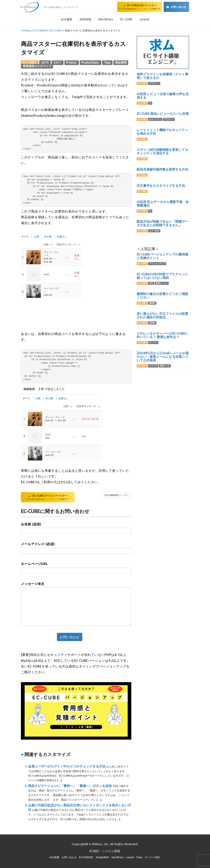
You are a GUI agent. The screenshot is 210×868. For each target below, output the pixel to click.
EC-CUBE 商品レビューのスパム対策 (163, 114)
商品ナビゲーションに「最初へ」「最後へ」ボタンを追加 (70, 786)
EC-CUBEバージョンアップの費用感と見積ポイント (162, 256)
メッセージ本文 (33, 584)
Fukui (139, 857)
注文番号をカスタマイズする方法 (161, 186)
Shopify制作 (102, 857)
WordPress (118, 857)
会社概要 (54, 857)
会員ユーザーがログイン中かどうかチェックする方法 (67, 766)
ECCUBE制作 (86, 857)
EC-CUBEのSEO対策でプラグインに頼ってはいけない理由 (162, 276)
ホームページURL (34, 564)
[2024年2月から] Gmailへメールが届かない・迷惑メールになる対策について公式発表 (163, 357)
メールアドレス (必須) (38, 544)
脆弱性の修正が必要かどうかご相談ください (162, 296)
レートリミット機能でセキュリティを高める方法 (162, 132)
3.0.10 (45, 62)
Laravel (130, 857)
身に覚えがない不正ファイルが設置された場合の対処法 (162, 315)
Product (72, 62)
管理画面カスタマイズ (37, 66)
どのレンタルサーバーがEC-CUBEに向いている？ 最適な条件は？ (162, 335)
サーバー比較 (152, 857)
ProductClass (90, 62)
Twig (107, 62)
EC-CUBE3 (30, 62)
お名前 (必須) (31, 524)
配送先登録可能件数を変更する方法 (162, 169)
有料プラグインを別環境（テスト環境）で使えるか (162, 76)
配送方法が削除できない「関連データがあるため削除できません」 (162, 223)
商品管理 (121, 62)
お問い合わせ (69, 857)
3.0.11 (58, 62)
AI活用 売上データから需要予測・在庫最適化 (163, 204)
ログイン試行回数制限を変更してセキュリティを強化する (162, 151)
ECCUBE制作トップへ (117, 495)
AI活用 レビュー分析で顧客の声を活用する (163, 96)
